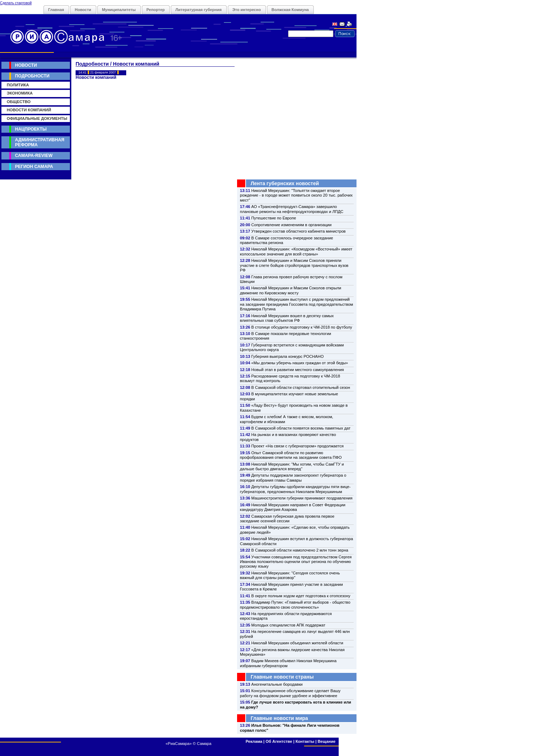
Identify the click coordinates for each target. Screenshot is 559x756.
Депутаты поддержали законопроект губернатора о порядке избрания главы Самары (293, 478)
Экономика (20, 93)
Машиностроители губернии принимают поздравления (302, 498)
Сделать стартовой (16, 3)
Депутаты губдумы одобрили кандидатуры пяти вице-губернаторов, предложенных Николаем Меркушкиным (295, 489)
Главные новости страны (282, 677)
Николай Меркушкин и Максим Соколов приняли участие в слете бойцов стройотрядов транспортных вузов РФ (294, 265)
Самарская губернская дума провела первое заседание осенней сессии (287, 519)
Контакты (305, 741)
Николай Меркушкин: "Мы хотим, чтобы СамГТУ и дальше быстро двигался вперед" (292, 466)
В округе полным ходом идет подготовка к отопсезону (301, 596)
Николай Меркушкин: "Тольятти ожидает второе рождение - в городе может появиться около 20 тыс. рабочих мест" (296, 195)
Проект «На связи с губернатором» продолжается (298, 446)
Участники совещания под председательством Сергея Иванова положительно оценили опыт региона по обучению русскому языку (296, 562)
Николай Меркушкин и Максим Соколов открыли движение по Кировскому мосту (291, 290)
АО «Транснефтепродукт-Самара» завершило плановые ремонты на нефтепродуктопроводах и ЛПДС (292, 209)
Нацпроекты (31, 129)
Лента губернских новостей (285, 183)
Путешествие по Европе (274, 218)
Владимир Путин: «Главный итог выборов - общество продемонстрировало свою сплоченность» (295, 605)
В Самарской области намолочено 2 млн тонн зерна (300, 550)
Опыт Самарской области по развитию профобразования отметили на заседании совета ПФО (291, 455)
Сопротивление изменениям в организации (291, 225)
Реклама (254, 741)
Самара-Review (34, 156)
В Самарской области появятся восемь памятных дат (301, 428)
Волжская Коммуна (290, 10)
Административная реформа (40, 142)
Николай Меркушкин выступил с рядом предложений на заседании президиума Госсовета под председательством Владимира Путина (296, 304)
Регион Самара (34, 167)
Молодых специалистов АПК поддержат (288, 625)
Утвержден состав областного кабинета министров (299, 231)
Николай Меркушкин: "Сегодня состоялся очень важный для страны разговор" (290, 575)
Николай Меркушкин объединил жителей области (297, 643)
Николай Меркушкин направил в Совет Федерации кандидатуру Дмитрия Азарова (293, 507)
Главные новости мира (279, 718)
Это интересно (247, 10)
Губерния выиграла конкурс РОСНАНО (288, 356)
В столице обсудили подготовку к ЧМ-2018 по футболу (302, 327)
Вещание (327, 741)
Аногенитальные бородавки (277, 684)
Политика (18, 85)
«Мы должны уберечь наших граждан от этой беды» (300, 363)
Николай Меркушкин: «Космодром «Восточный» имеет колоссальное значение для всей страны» (296, 251)
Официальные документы (37, 118)
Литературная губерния (199, 10)
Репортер (156, 10)
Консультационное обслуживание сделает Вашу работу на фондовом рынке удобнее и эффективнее (290, 693)
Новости (83, 10)
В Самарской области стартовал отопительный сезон (301, 387)
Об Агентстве (279, 741)
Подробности (32, 76)
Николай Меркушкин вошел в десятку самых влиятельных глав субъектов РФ (287, 318)
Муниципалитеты (119, 10)
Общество (19, 102)
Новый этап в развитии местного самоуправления (298, 370)
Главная (56, 10)
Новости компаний (29, 110)
